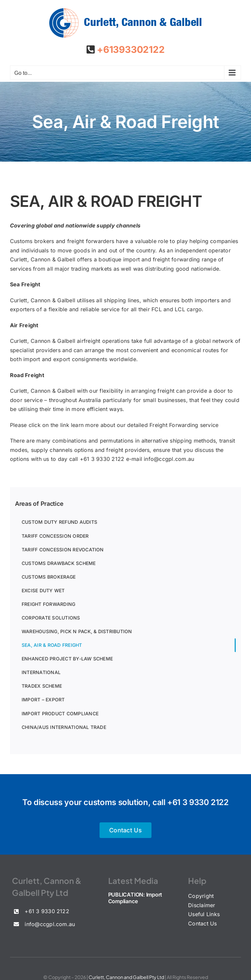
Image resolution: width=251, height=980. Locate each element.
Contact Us (202, 923)
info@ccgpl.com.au (169, 459)
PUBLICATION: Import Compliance (135, 898)
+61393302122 (129, 50)
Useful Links (204, 914)
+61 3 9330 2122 (198, 802)
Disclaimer (202, 905)
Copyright (201, 896)
